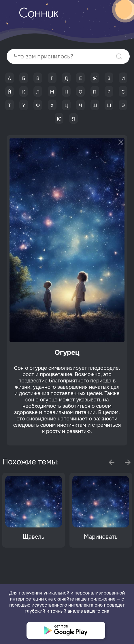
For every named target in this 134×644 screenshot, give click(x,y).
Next (128, 462)
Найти (119, 57)
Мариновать (101, 537)
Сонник (39, 14)
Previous (112, 462)
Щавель (34, 537)
